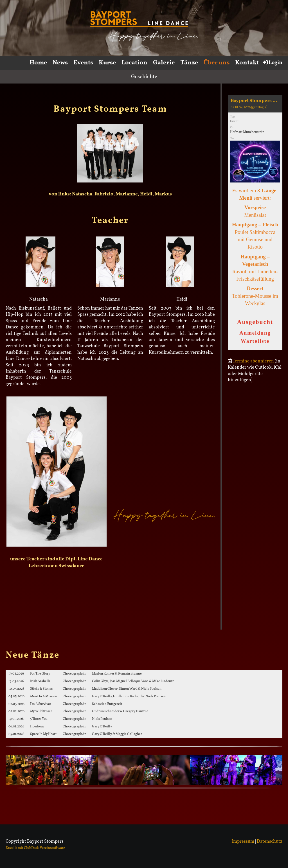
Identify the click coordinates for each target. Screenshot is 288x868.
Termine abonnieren (253, 361)
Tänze (189, 63)
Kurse (107, 63)
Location (134, 63)
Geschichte (144, 77)
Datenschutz (270, 842)
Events (83, 63)
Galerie (164, 63)
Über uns (217, 63)
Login (272, 63)
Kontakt (247, 63)
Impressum (243, 842)
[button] (255, 222)
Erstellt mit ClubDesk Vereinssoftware (35, 848)
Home (38, 63)
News (60, 63)
